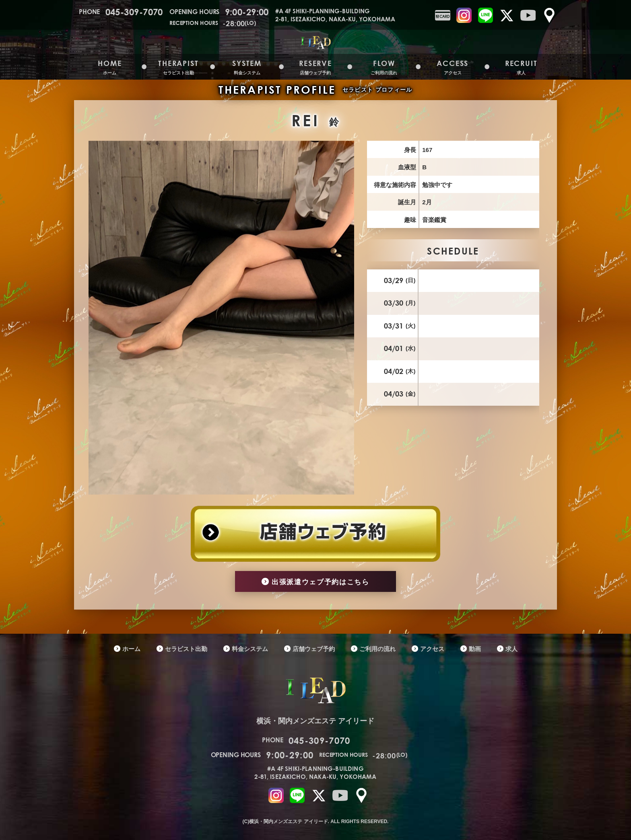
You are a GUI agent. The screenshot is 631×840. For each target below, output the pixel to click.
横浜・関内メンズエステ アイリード (315, 697)
